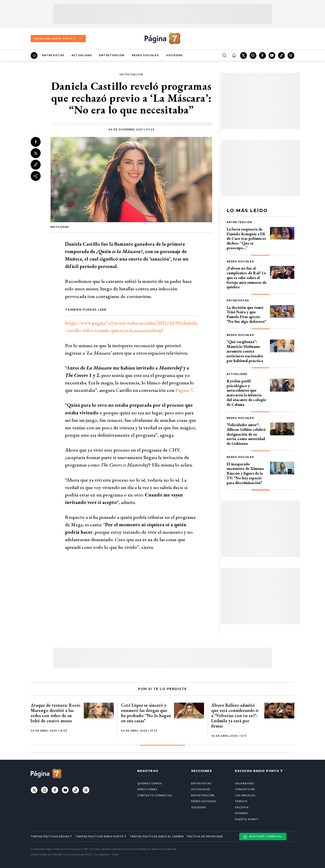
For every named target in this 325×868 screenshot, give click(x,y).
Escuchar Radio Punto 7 (58, 39)
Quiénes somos (150, 783)
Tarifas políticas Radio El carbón (157, 837)
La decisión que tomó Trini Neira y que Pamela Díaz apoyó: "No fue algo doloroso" (246, 314)
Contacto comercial (155, 795)
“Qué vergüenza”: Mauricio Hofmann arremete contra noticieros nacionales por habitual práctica (245, 351)
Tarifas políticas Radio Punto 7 (101, 837)
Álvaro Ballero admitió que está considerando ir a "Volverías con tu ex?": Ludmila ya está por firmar (235, 716)
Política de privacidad (205, 837)
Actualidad (82, 55)
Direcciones (147, 789)
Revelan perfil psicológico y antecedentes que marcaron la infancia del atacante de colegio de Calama (246, 393)
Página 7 (184, 390)
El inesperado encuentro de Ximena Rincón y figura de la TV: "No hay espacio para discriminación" (245, 473)
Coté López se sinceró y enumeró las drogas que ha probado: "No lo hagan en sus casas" (146, 713)
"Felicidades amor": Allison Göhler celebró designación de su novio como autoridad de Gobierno (246, 434)
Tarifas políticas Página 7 (51, 837)
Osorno (241, 813)
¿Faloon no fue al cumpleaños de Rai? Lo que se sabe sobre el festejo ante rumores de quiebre (247, 277)
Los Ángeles (245, 795)
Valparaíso (244, 783)
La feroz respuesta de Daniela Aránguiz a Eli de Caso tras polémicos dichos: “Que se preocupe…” (246, 238)
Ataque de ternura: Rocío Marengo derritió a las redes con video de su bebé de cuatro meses (56, 713)
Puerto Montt (247, 819)
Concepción (245, 789)
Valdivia (242, 807)
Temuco (241, 801)
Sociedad (174, 55)
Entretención (112, 55)
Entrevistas (53, 55)
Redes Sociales (145, 55)
